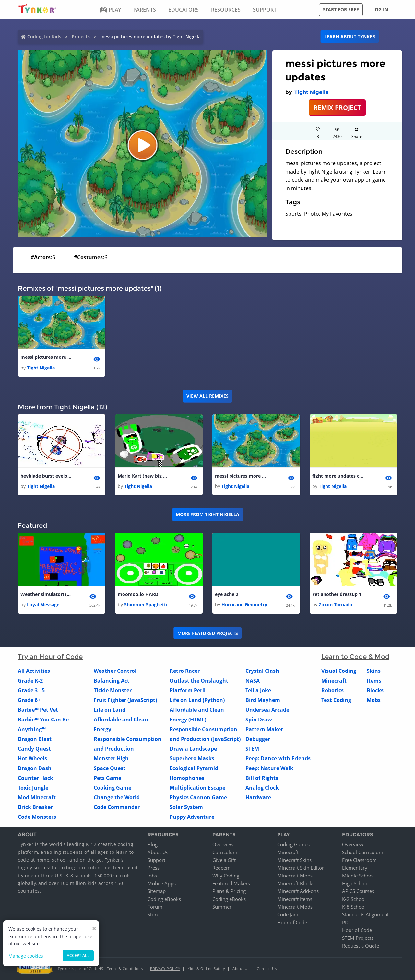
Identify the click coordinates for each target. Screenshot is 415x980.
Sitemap (157, 891)
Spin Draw (259, 720)
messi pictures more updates (46, 357)
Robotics (332, 691)
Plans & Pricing (229, 891)
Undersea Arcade (267, 710)
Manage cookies (26, 956)
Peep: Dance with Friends (278, 759)
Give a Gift (224, 860)
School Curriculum (363, 853)
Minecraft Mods (295, 907)
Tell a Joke (258, 691)
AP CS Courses (358, 891)
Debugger (258, 739)
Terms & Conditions (125, 969)
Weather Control (115, 671)
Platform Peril (188, 691)
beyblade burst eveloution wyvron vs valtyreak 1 (46, 476)
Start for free (341, 10)
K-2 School (354, 899)
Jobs (152, 876)
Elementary (355, 868)
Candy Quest (34, 749)
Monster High (111, 759)
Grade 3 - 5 (31, 691)
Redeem (221, 868)
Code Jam (288, 915)
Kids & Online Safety (206, 969)
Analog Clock (262, 788)
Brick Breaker (35, 807)
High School (355, 884)
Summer (222, 907)
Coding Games (293, 845)
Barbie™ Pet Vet (38, 710)
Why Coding (226, 876)
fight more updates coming (338, 476)
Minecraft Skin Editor (301, 868)
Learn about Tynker (350, 36)
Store (153, 915)
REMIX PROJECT (337, 108)
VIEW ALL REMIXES (207, 396)
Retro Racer (185, 671)
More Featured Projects (208, 633)
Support (156, 860)
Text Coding (336, 700)
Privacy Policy (165, 969)
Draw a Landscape (193, 749)
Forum (155, 907)
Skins (374, 671)
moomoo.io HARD (138, 594)
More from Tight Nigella (207, 515)
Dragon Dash (35, 768)
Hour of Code (292, 923)
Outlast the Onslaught (199, 681)
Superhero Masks (192, 759)
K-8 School (354, 907)
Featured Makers (231, 884)
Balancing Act (112, 681)
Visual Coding (339, 671)
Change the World (117, 798)
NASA (253, 681)
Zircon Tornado (336, 605)
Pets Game (107, 778)
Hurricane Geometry (244, 605)
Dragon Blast (35, 739)
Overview (223, 845)
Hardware (258, 798)
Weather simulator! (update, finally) (46, 594)
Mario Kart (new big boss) (144, 476)
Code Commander (117, 807)
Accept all (78, 956)
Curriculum (225, 853)
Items (374, 681)
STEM (252, 749)
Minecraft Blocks (296, 884)
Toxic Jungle (33, 788)
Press (154, 868)
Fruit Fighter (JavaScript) (125, 700)
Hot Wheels (32, 759)
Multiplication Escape (197, 788)
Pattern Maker (264, 730)
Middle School (358, 876)
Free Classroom (359, 860)
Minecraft (334, 681)
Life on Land (110, 710)
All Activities (34, 671)
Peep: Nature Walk (269, 768)
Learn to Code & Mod (355, 657)
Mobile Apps (162, 884)
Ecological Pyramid (194, 768)
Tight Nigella (312, 92)
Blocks (375, 691)
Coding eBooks (164, 899)
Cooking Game (113, 788)
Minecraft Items (295, 899)
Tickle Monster (113, 691)
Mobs (374, 700)
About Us (158, 853)
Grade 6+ (29, 700)
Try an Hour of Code (50, 657)
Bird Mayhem (263, 700)
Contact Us (267, 969)
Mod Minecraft (37, 798)
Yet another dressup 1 (337, 594)
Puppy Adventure (192, 817)
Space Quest (110, 768)
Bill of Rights (262, 778)
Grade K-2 (30, 681)
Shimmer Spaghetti (146, 605)
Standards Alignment (365, 915)
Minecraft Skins (294, 860)
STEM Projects (358, 938)
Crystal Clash (262, 671)
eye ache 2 (227, 594)
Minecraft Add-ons (298, 891)
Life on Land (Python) (197, 700)
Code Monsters (37, 817)
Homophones (187, 778)
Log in (380, 10)
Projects (81, 36)
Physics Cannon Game (198, 798)
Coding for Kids (44, 36)
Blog (153, 845)
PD (345, 923)
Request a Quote (361, 946)
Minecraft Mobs (295, 876)
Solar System (186, 807)
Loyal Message (43, 605)
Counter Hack (36, 778)
